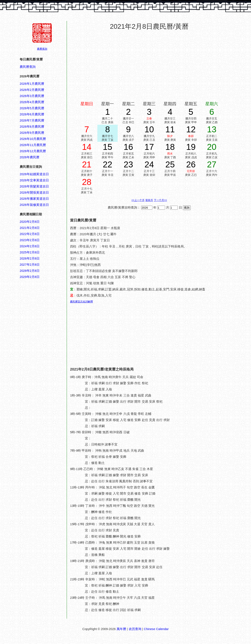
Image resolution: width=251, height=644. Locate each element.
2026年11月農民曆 (33, 145)
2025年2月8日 (30, 252)
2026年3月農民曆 (32, 96)
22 (108, 164)
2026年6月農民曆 (32, 114)
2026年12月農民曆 (33, 151)
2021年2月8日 (30, 228)
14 (87, 147)
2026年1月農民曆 (32, 84)
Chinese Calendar (156, 629)
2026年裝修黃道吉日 (34, 205)
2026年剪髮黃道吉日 (34, 186)
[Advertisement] (37, 482)
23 (128, 164)
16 (128, 147)
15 (108, 147)
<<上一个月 (138, 200)
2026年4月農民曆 (32, 102)
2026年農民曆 (30, 157)
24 (149, 164)
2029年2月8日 (30, 277)
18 (170, 147)
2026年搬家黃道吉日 (34, 199)
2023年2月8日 (30, 240)
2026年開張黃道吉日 (34, 193)
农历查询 (135, 629)
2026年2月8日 (30, 258)
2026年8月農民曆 (32, 127)
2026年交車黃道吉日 (34, 180)
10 (149, 129)
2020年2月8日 (30, 222)
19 (191, 147)
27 (212, 164)
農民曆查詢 (28, 67)
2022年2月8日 (30, 234)
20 (212, 147)
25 (170, 164)
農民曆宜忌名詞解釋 (81, 302)
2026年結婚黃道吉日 (34, 174)
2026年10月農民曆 (33, 139)
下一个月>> (160, 200)
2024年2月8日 (30, 246)
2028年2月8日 (30, 271)
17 (149, 147)
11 (170, 129)
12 (191, 129)
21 (87, 164)
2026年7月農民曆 (32, 120)
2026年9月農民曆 (32, 133)
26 (191, 164)
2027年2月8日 (30, 265)
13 (212, 129)
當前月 (149, 200)
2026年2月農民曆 (32, 90)
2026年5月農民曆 (32, 108)
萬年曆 (121, 629)
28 (87, 182)
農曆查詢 (42, 49)
